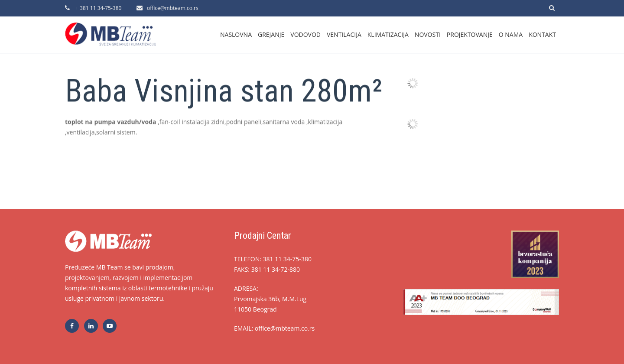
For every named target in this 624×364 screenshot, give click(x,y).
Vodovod (305, 34)
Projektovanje (470, 34)
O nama (511, 34)
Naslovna (236, 34)
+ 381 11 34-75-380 (98, 8)
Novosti (428, 34)
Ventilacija (344, 34)
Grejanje (271, 34)
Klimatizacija (388, 34)
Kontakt (542, 34)
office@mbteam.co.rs (173, 8)
